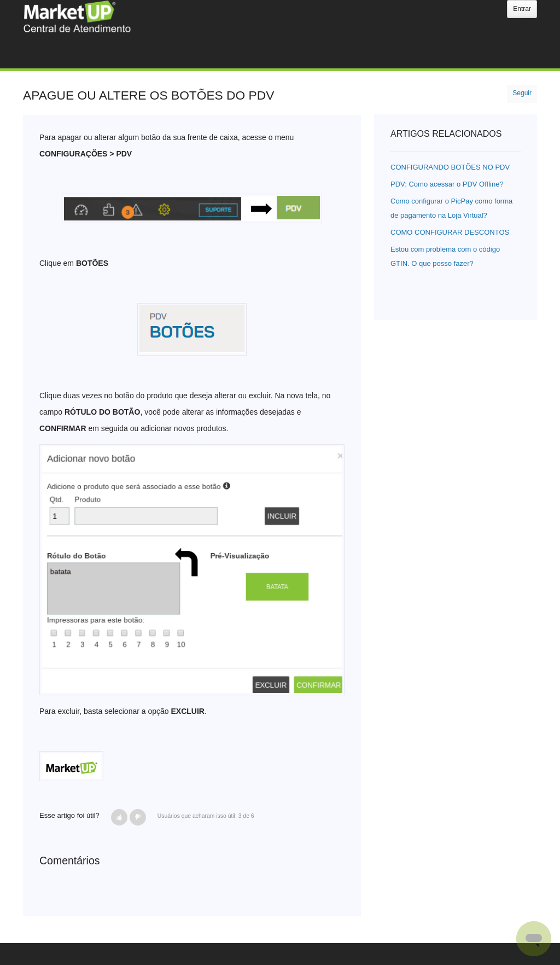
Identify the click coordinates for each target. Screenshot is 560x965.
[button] (119, 817)
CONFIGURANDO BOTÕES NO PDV (450, 167)
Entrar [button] (522, 9)
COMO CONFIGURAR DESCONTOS (450, 232)
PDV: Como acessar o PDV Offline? (447, 184)
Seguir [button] (522, 93)
